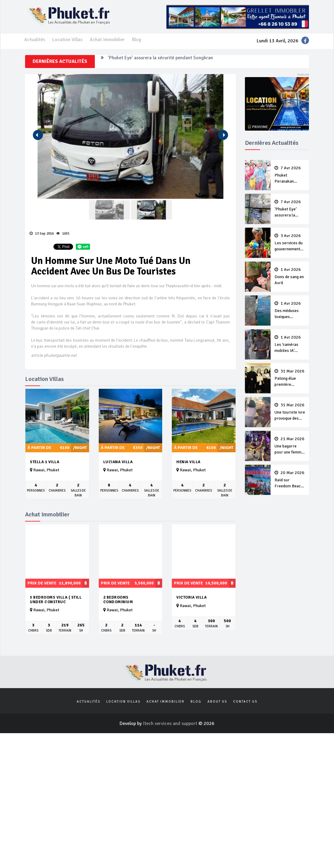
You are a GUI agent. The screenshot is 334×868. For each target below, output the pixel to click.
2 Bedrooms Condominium (118, 600)
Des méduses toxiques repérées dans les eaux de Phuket (290, 310)
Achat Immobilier (107, 40)
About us (217, 702)
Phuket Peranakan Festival (290, 175)
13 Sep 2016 (42, 234)
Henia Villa (188, 462)
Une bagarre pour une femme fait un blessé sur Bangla (290, 446)
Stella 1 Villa (45, 462)
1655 (63, 234)
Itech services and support (171, 723)
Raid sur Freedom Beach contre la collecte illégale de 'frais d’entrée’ (290, 480)
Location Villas (67, 40)
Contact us (245, 702)
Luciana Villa (118, 462)
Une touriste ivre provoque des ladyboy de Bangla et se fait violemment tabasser (290, 412)
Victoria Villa (191, 597)
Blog (137, 40)
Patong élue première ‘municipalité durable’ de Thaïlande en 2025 (290, 378)
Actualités (35, 40)
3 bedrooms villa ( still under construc (56, 600)
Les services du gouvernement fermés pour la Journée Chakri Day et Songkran (290, 243)
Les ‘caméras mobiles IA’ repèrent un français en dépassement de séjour (290, 344)
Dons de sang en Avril (290, 276)
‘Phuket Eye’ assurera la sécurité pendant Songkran (160, 61)
